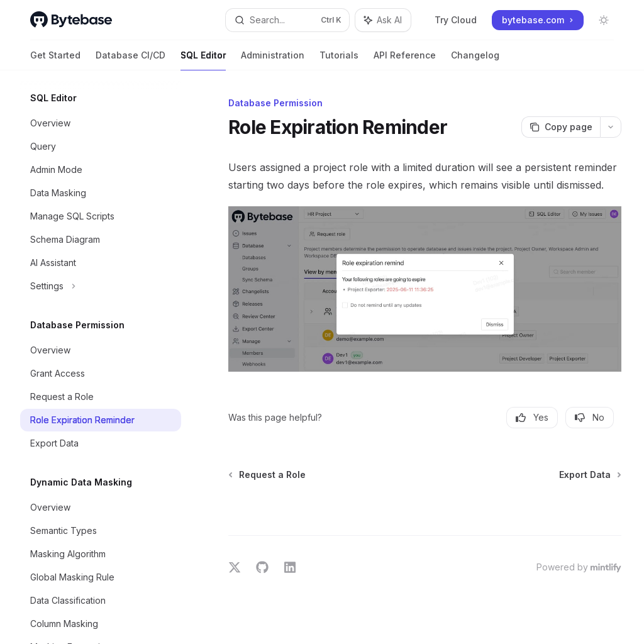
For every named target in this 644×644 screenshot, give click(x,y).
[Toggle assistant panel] (383, 20)
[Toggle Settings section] (101, 286)
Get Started (55, 60)
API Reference (405, 60)
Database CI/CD (130, 60)
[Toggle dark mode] (604, 20)
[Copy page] (561, 127)
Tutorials (339, 60)
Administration (273, 60)
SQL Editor (203, 60)
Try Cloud (449, 20)
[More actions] (611, 127)
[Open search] (288, 20)
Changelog (475, 60)
